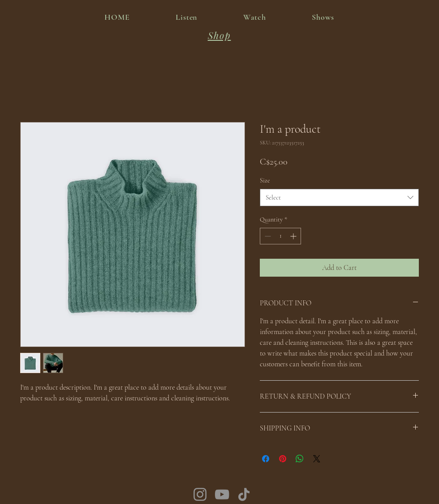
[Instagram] (200, 494)
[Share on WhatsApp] (300, 459)
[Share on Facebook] (266, 459)
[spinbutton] (280, 236)
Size (265, 180)
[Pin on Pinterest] (283, 459)
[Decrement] (267, 236)
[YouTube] (222, 494)
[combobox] (339, 198)
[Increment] (294, 236)
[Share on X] (317, 459)
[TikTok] (244, 494)
